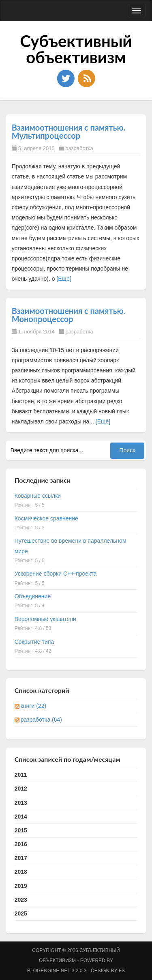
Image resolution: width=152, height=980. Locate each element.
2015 (21, 830)
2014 (21, 817)
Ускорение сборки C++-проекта (56, 574)
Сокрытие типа (34, 642)
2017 (21, 858)
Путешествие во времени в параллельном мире (71, 546)
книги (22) (33, 706)
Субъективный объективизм (76, 49)
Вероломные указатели (45, 619)
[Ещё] (64, 279)
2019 (21, 886)
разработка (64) (41, 720)
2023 (21, 900)
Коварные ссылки (38, 496)
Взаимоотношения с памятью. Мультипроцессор (69, 131)
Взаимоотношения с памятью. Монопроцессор (69, 315)
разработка (79, 148)
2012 (21, 789)
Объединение (33, 596)
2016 (21, 844)
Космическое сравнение (46, 518)
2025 (21, 913)
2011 (21, 775)
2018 (21, 872)
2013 (21, 803)
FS (122, 971)
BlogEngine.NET (49, 971)
